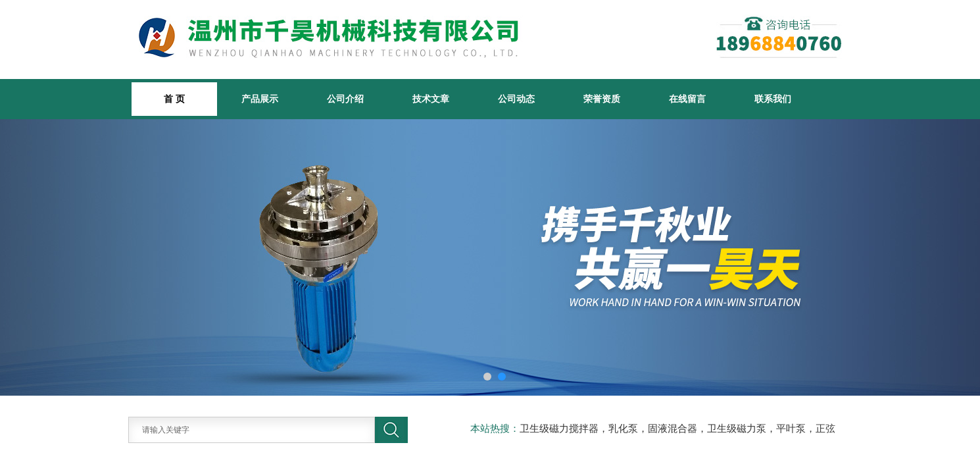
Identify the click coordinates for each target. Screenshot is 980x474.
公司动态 (516, 99)
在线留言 (687, 99)
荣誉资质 (602, 99)
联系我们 (773, 99)
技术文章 (431, 99)
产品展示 (260, 99)
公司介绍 (345, 99)
